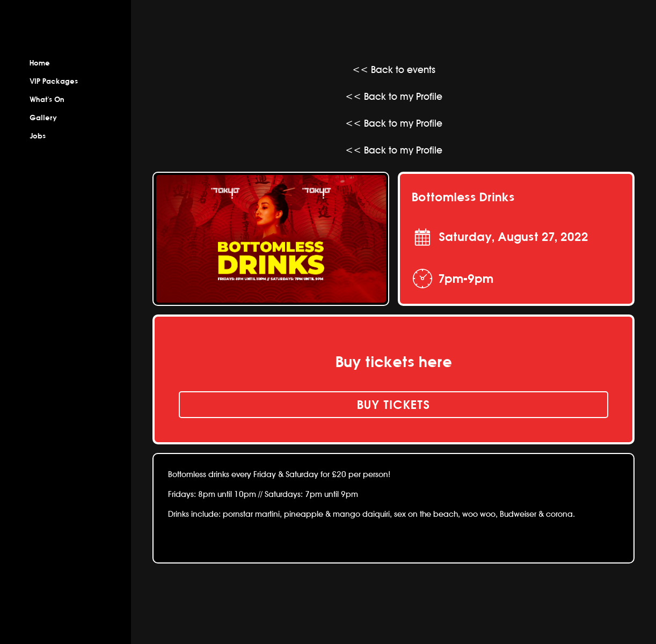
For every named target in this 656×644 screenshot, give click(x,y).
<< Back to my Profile (394, 96)
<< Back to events (394, 69)
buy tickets (393, 405)
